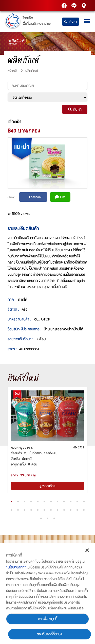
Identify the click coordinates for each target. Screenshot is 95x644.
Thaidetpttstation (74, 6)
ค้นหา (71, 22)
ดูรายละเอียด (48, 486)
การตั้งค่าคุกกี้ (48, 619)
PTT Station (65, 6)
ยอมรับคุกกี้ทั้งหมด (50, 634)
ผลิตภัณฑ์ (32, 71)
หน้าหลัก (13, 71)
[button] (11, 502)
